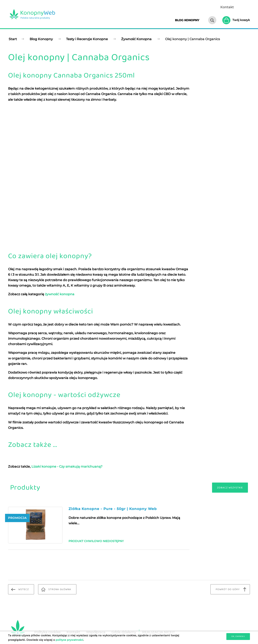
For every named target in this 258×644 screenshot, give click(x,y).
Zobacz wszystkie (230, 488)
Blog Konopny (41, 39)
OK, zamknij (238, 636)
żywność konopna (60, 294)
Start (13, 39)
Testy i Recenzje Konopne (87, 39)
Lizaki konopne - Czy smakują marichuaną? (67, 467)
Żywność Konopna (136, 39)
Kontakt (227, 7)
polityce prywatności (69, 640)
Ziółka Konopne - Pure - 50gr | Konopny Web (113, 509)
